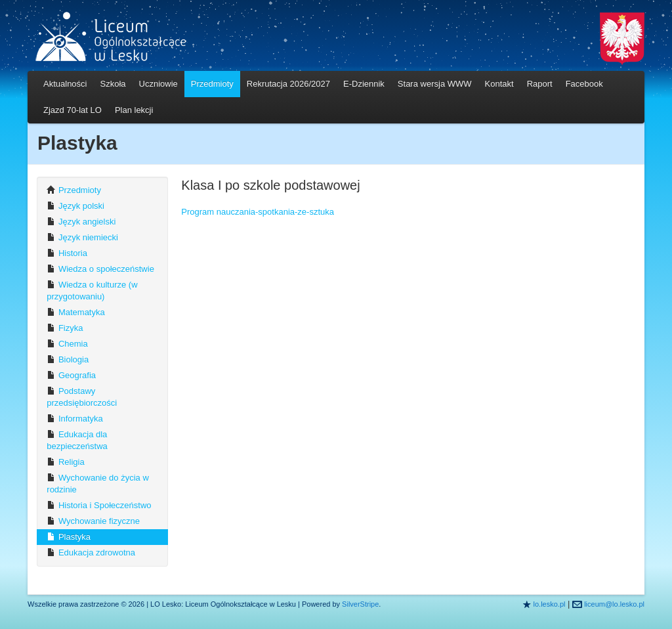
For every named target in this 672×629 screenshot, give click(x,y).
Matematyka (75, 312)
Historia (67, 253)
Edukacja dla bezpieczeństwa (77, 440)
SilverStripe (360, 604)
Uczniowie (158, 84)
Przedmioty (212, 84)
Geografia (71, 375)
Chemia (67, 344)
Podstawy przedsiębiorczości (82, 397)
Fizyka (65, 328)
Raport (540, 84)
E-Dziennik (364, 84)
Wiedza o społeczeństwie (100, 269)
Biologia (68, 359)
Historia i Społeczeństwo (99, 505)
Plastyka (69, 537)
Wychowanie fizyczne (93, 521)
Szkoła (113, 84)
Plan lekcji (134, 110)
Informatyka (75, 419)
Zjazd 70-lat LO (73, 110)
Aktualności (65, 84)
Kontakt (499, 84)
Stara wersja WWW (435, 84)
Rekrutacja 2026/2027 (288, 84)
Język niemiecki (82, 237)
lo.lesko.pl (550, 604)
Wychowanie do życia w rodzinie (98, 484)
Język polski (75, 206)
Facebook (584, 84)
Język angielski (81, 222)
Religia (65, 462)
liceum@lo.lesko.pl (614, 604)
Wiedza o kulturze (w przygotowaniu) (92, 291)
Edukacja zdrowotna (91, 553)
